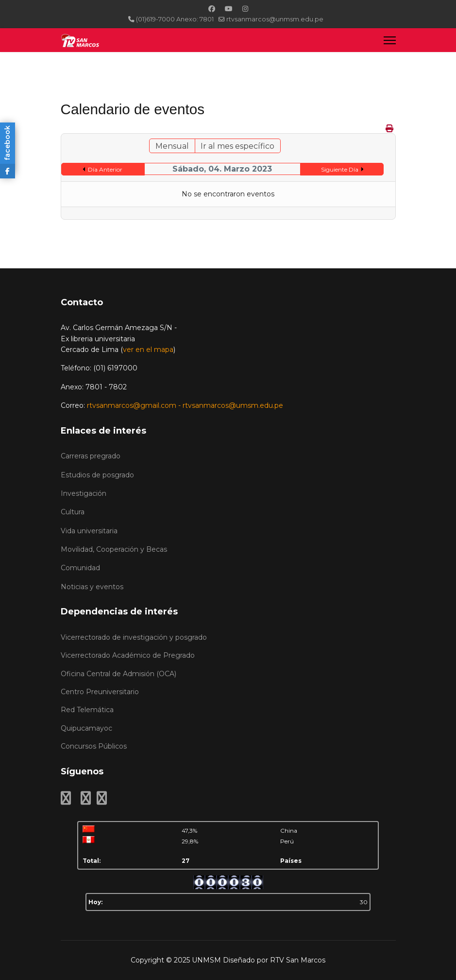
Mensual (172, 146)
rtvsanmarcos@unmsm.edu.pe (275, 19)
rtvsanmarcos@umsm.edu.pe (233, 405)
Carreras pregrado (91, 456)
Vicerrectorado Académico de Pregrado (128, 655)
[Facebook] (212, 9)
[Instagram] (245, 9)
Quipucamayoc (86, 728)
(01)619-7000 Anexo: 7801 (175, 19)
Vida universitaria (89, 531)
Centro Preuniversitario (100, 692)
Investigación (84, 493)
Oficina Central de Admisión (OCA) (118, 674)
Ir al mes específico (237, 146)
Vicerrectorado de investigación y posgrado (134, 637)
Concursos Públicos (94, 746)
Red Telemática (87, 710)
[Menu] (390, 40)
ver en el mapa (148, 350)
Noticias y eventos (92, 587)
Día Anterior (105, 169)
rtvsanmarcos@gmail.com (132, 405)
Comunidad (80, 568)
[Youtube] (229, 9)
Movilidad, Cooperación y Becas (114, 549)
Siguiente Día (340, 169)
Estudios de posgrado (97, 475)
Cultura (73, 512)
